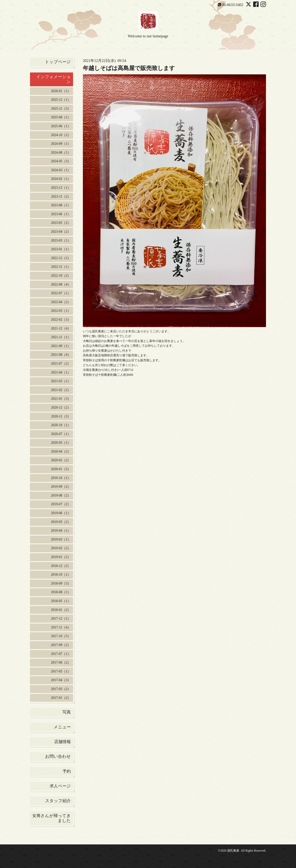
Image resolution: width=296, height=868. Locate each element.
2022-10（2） (61, 276)
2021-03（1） (61, 381)
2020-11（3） (61, 416)
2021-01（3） (61, 399)
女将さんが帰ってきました (52, 818)
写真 (67, 712)
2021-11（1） (61, 337)
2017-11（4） (61, 627)
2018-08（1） (61, 592)
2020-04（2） (61, 451)
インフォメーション (54, 79)
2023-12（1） (61, 188)
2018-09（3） (61, 583)
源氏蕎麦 (233, 851)
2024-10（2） (61, 135)
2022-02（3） (61, 320)
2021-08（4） (61, 355)
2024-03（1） (61, 170)
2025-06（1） (61, 126)
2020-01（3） (61, 469)
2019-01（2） (61, 557)
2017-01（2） (61, 698)
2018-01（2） (61, 610)
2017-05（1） (61, 671)
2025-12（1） (61, 100)
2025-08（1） (61, 117)
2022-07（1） (61, 293)
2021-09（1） (61, 346)
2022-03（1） (61, 311)
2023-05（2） (61, 223)
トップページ (58, 62)
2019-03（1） (61, 539)
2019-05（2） (61, 522)
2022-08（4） (61, 284)
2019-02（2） (61, 548)
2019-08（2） (61, 495)
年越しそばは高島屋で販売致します (129, 68)
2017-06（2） (61, 662)
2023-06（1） (61, 214)
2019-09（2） (61, 487)
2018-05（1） (61, 601)
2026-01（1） (61, 91)
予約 (67, 771)
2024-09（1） (61, 144)
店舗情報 (62, 742)
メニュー (62, 727)
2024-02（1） (61, 179)
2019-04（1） (61, 531)
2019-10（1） (61, 478)
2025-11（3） (61, 109)
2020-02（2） (61, 460)
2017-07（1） (61, 654)
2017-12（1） (61, 618)
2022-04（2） (61, 302)
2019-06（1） (61, 513)
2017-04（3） (61, 680)
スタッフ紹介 (58, 801)
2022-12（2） (61, 258)
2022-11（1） (61, 267)
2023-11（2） (61, 196)
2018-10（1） (61, 575)
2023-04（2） (61, 232)
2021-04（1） (61, 372)
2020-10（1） (61, 425)
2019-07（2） (61, 504)
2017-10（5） (61, 636)
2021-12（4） (61, 328)
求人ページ (60, 786)
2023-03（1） (61, 240)
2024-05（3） (61, 161)
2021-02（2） (61, 390)
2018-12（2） (61, 566)
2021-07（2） (61, 364)
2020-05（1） (61, 443)
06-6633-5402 (233, 5)
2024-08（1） (61, 152)
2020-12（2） (61, 407)
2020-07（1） (61, 434)
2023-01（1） (61, 249)
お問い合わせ (58, 756)
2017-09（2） (61, 645)
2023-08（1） (61, 205)
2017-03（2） (61, 689)
